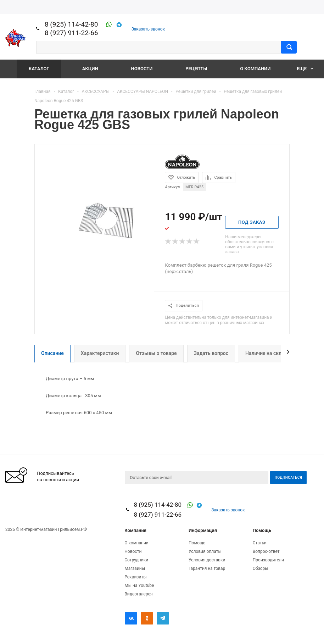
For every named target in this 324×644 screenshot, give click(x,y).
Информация (203, 530)
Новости (142, 69)
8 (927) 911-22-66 (71, 33)
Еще (305, 69)
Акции (90, 69)
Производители (268, 560)
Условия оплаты (205, 551)
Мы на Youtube (139, 585)
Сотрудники (136, 560)
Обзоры (261, 568)
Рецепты (196, 69)
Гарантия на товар (207, 568)
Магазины (135, 568)
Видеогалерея (138, 594)
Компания (135, 530)
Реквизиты (135, 577)
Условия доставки (207, 560)
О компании (255, 69)
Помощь (262, 530)
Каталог (39, 69)
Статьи (260, 543)
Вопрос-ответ (266, 551)
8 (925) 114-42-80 (71, 24)
